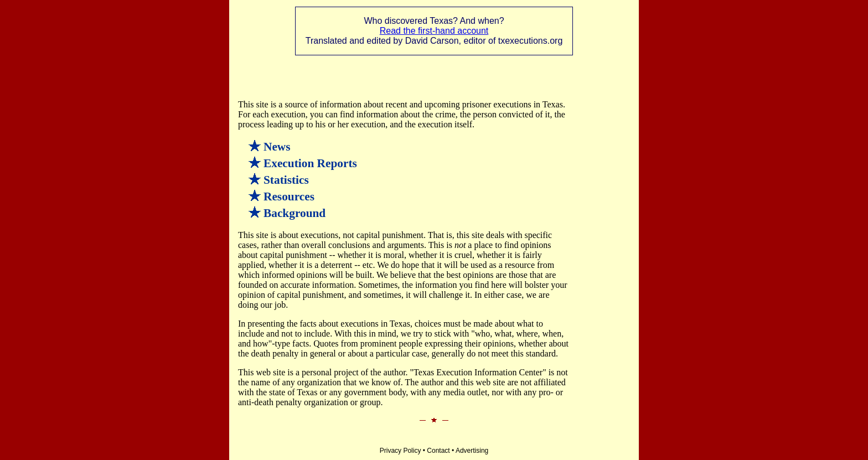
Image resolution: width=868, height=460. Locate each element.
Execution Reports (310, 163)
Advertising (472, 451)
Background (294, 213)
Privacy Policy (401, 451)
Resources (289, 197)
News (277, 147)
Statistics (286, 180)
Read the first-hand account (434, 31)
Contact (438, 451)
